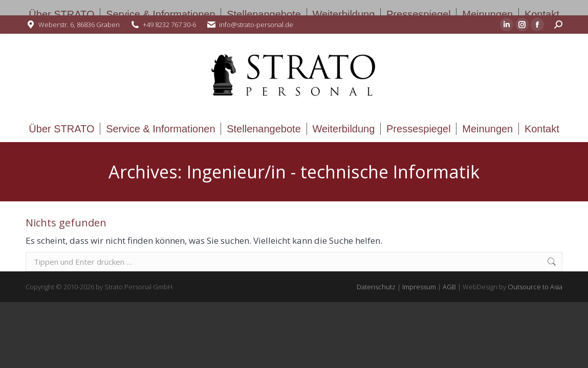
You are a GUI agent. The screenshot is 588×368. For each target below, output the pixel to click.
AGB (449, 287)
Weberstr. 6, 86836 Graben (79, 25)
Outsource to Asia (535, 287)
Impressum (419, 287)
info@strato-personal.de (256, 25)
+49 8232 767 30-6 (169, 25)
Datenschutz (376, 287)
